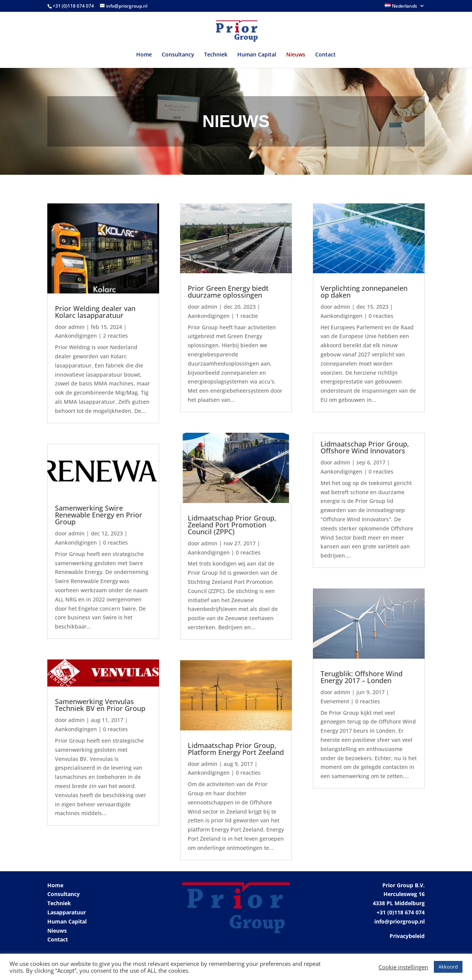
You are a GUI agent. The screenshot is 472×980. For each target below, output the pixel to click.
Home (144, 55)
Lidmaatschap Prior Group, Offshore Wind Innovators (365, 447)
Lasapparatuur (67, 912)
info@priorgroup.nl (400, 921)
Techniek (216, 55)
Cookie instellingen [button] (403, 967)
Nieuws (296, 55)
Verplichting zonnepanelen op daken (364, 292)
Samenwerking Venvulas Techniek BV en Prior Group (100, 705)
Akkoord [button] (448, 967)
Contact (325, 55)
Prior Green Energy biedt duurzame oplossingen (228, 292)
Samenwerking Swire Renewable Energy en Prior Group (99, 515)
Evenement (335, 701)
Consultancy (178, 55)
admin (77, 327)
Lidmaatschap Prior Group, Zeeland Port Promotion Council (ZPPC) (232, 525)
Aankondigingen (76, 336)
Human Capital (257, 55)
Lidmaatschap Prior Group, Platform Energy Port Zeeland (236, 749)
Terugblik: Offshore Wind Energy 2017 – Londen (362, 677)
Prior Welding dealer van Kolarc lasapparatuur (95, 312)
